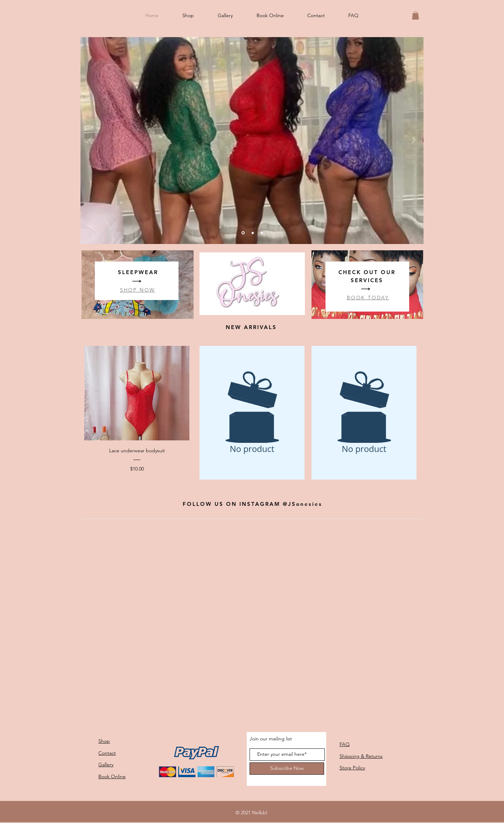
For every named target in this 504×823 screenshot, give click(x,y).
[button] (415, 15)
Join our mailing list (271, 739)
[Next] (414, 141)
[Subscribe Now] (287, 769)
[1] (253, 233)
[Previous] (90, 141)
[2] (243, 233)
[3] (262, 233)
